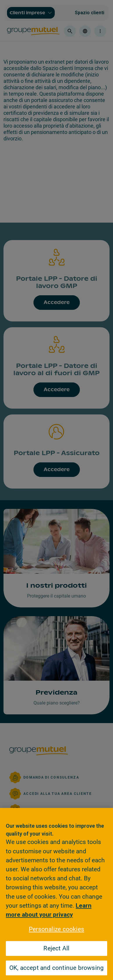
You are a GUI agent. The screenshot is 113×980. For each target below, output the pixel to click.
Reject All (56, 948)
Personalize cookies (57, 929)
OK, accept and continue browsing (57, 968)
